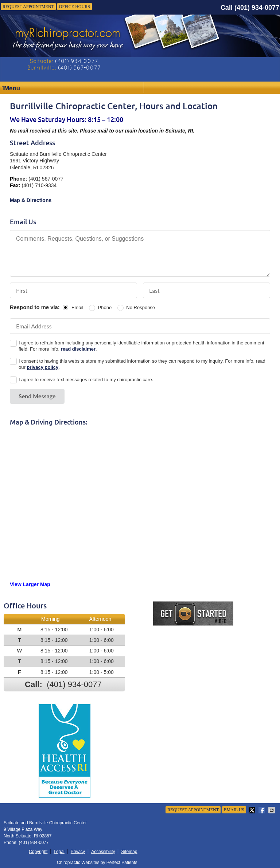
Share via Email (272, 810)
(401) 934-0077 (257, 8)
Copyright (38, 852)
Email (77, 307)
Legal (59, 852)
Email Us (234, 810)
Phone (105, 307)
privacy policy (42, 367)
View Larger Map (30, 584)
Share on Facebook (262, 810)
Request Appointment (28, 7)
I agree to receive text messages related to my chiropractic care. (86, 380)
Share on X (253, 810)
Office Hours (75, 7)
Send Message (37, 396)
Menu (11, 88)
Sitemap (129, 852)
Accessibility (103, 852)
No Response (141, 307)
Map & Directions (31, 200)
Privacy (78, 852)
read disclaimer (78, 349)
